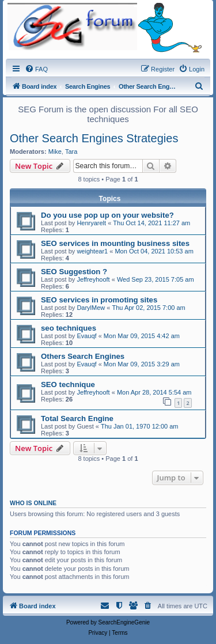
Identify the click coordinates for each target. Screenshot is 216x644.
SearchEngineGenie (124, 622)
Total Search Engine (77, 418)
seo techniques (69, 328)
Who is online (33, 503)
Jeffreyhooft (93, 279)
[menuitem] (36, 69)
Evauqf (86, 336)
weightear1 (92, 251)
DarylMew (91, 308)
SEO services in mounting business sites (115, 243)
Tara (71, 151)
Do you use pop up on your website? (107, 215)
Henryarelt (91, 223)
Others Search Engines (83, 356)
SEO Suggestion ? (74, 272)
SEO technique (68, 384)
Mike (55, 151)
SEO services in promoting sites (99, 300)
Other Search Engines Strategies (94, 138)
